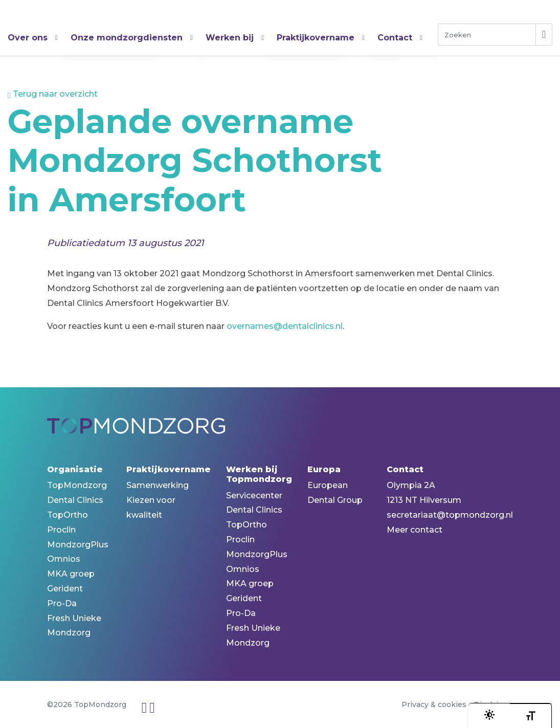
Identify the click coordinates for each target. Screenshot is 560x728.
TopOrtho (68, 515)
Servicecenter (254, 495)
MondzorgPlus (78, 545)
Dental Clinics (75, 500)
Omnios (64, 559)
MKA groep (71, 574)
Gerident (65, 589)
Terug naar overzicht (53, 94)
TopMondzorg (59, 20)
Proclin (61, 530)
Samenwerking (158, 485)
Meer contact (415, 530)
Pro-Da (62, 603)
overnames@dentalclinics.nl (285, 326)
